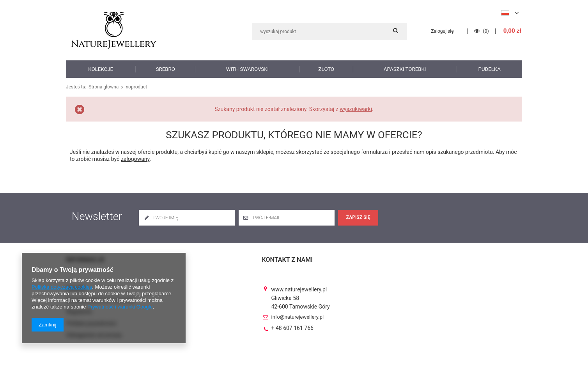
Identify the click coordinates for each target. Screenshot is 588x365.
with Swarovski (247, 69)
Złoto (326, 69)
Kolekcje (101, 69)
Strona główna (103, 87)
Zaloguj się (444, 31)
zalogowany (135, 159)
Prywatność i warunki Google (120, 307)
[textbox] (329, 32)
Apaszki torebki (405, 69)
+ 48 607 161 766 (292, 321)
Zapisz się (358, 217)
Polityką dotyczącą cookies (62, 287)
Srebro (166, 69)
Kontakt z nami (287, 260)
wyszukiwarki (356, 109)
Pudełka (489, 69)
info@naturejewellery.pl (298, 310)
